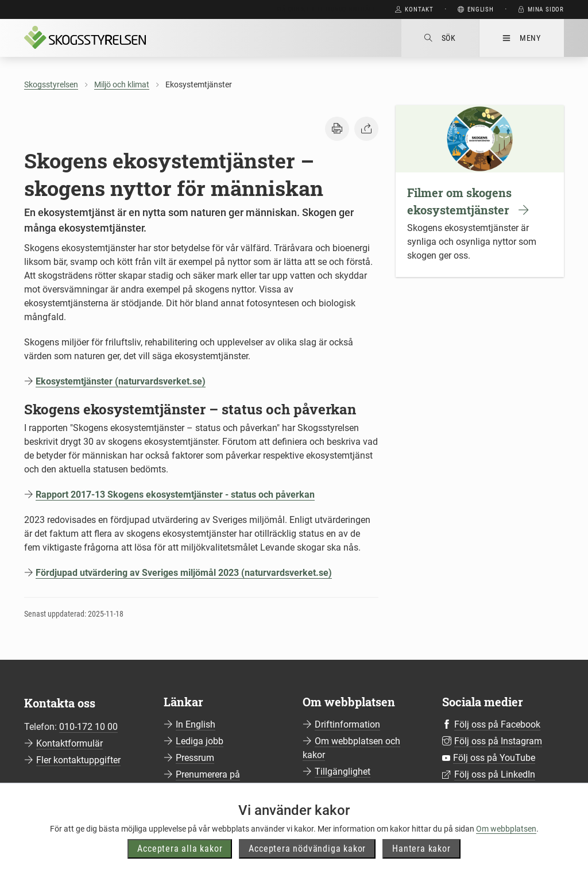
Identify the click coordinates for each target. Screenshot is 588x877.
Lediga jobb (200, 741)
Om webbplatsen (506, 853)
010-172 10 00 (88, 727)
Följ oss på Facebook (497, 724)
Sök (440, 38)
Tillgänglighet (343, 772)
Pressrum (195, 758)
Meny (522, 38)
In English (196, 724)
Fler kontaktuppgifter (78, 760)
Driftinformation (347, 724)
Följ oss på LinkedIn (495, 774)
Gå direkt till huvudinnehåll (326, 9)
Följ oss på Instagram (498, 741)
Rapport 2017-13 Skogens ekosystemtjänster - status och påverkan (175, 495)
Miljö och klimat (122, 84)
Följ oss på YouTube (494, 758)
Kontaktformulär (69, 743)
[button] (337, 129)
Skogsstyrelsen (51, 84)
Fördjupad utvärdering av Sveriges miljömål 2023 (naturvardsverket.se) (184, 573)
